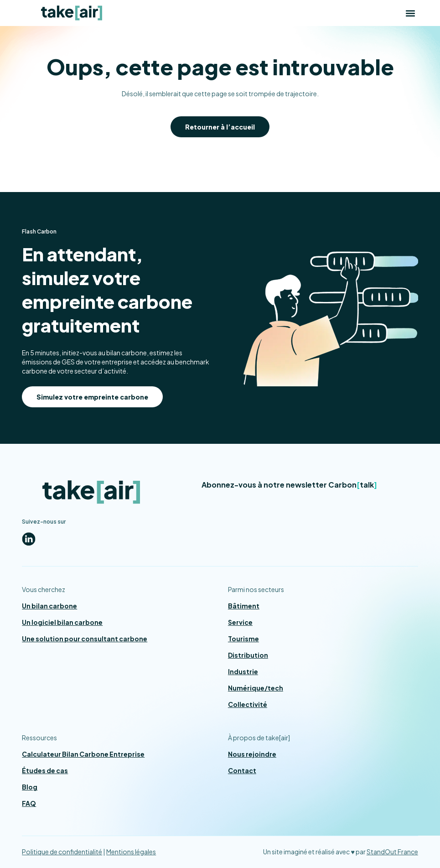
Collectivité (248, 704)
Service (240, 622)
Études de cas (45, 770)
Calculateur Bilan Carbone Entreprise (83, 754)
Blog (30, 787)
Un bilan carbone (49, 606)
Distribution (248, 655)
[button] (411, 13)
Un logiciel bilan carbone (62, 622)
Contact (242, 770)
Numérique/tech (256, 688)
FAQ (29, 803)
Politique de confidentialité (62, 852)
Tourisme (243, 639)
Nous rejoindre (252, 754)
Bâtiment (244, 606)
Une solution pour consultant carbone (85, 639)
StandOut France (392, 852)
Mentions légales (131, 852)
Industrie (243, 671)
